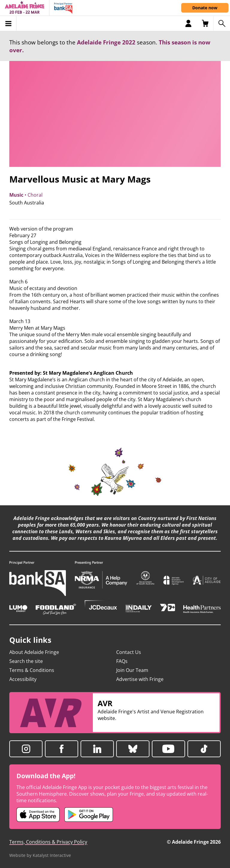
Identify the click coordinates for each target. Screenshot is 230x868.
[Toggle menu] (8, 23)
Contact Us (129, 652)
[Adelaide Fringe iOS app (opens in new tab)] (38, 815)
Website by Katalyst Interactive (40, 855)
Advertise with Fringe (140, 679)
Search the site (26, 661)
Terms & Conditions (32, 670)
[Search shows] (222, 23)
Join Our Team (132, 670)
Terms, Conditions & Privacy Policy (48, 842)
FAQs (122, 661)
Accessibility (23, 679)
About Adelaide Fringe (34, 652)
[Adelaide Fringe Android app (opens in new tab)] (89, 815)
